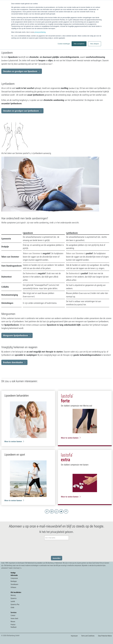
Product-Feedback (13, 626)
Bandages (14, 581)
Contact (13, 615)
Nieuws (13, 621)
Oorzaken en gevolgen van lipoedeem (20, 71)
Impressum (74, 636)
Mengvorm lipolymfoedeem (16, 335)
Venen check (14, 618)
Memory (13, 595)
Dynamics (14, 598)
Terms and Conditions (88, 636)
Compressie (14, 578)
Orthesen (13, 587)
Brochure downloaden (13, 362)
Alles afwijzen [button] (94, 44)
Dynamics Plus (15, 604)
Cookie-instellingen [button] (64, 44)
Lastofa (13, 601)
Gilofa (12, 607)
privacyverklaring (40, 32)
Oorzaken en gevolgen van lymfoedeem (21, 111)
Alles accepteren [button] (79, 44)
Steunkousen (14, 584)
